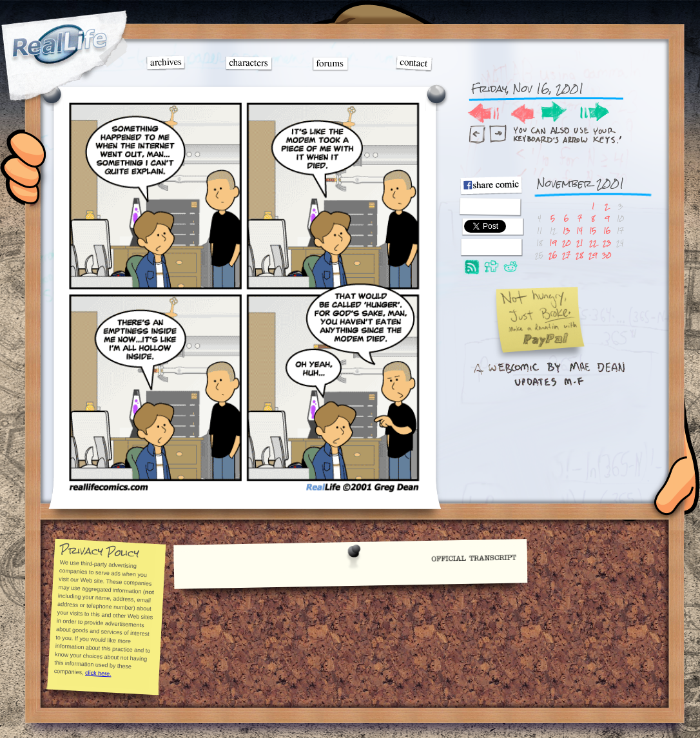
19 (553, 243)
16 (607, 230)
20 (566, 243)
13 (566, 230)
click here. (98, 673)
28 (579, 255)
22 (593, 243)
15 (593, 230)
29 (593, 255)
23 (607, 243)
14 (579, 230)
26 (553, 255)
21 (579, 243)
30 (607, 255)
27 (566, 255)
